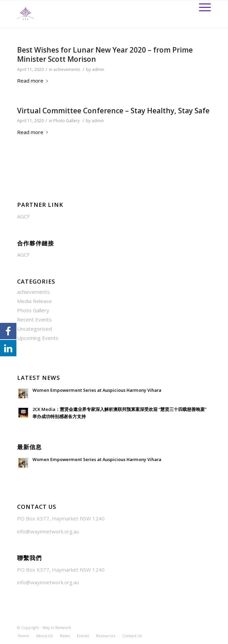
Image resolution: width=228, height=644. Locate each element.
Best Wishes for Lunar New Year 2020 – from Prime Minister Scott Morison (105, 54)
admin (98, 69)
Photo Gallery (66, 121)
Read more (34, 81)
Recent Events (34, 319)
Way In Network (57, 627)
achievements (67, 69)
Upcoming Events (38, 338)
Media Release (35, 301)
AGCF (23, 216)
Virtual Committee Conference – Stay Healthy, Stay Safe (113, 111)
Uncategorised (35, 329)
